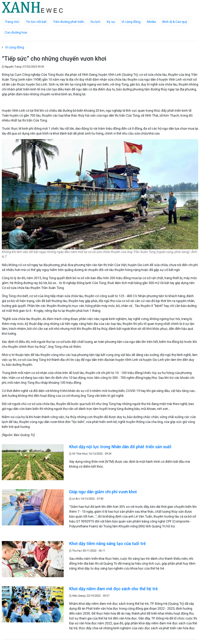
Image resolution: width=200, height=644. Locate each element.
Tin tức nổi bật (36, 22)
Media (151, 22)
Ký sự (111, 22)
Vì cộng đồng (131, 22)
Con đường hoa (16, 32)
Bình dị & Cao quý (175, 22)
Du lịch (95, 22)
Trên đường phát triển (69, 22)
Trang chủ (12, 22)
